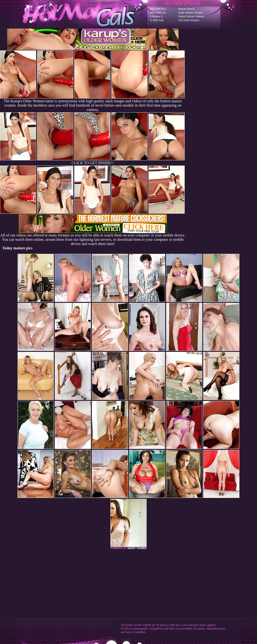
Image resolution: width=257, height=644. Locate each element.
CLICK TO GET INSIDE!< (93, 163)
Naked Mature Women (191, 16)
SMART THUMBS (137, 548)
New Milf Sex (158, 13)
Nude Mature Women (191, 13)
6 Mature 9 (156, 16)
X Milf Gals (157, 20)
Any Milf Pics (158, 9)
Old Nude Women (189, 20)
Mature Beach (187, 9)
